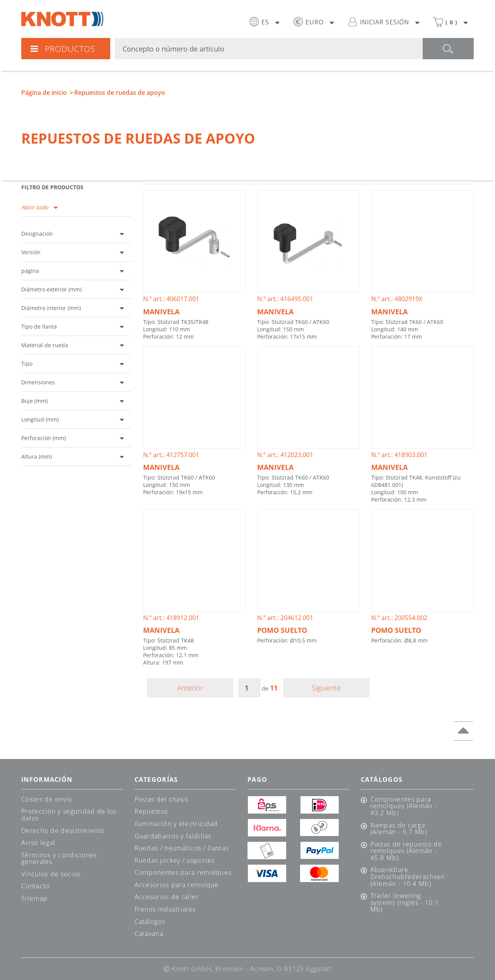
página (30, 271)
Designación (37, 234)
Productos (62, 49)
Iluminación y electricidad (176, 824)
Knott (62, 19)
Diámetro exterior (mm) (51, 289)
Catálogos (150, 922)
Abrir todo (35, 207)
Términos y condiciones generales (59, 858)
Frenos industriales (165, 909)
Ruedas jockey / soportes (175, 860)
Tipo (27, 364)
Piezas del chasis (162, 799)
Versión (31, 252)
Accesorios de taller (167, 897)
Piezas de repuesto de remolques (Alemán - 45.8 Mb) (406, 851)
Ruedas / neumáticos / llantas (182, 848)
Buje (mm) (34, 401)
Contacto (35, 886)
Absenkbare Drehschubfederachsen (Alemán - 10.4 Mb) (407, 877)
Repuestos (151, 811)
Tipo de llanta (39, 326)
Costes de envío (47, 799)
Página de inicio (44, 93)
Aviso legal (38, 843)
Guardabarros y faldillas (173, 836)
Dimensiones (38, 382)
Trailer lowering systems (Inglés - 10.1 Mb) (405, 903)
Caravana (149, 934)
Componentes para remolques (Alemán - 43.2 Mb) (404, 806)
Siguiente (326, 688)
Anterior (190, 688)
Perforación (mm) (44, 438)
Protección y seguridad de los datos (69, 815)
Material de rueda (45, 345)
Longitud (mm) (40, 419)
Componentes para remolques (183, 872)
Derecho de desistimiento (63, 831)
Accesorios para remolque (177, 885)
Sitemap (34, 898)
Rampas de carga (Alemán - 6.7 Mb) (399, 829)
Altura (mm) (37, 457)
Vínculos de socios (51, 874)
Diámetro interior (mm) (51, 308)
